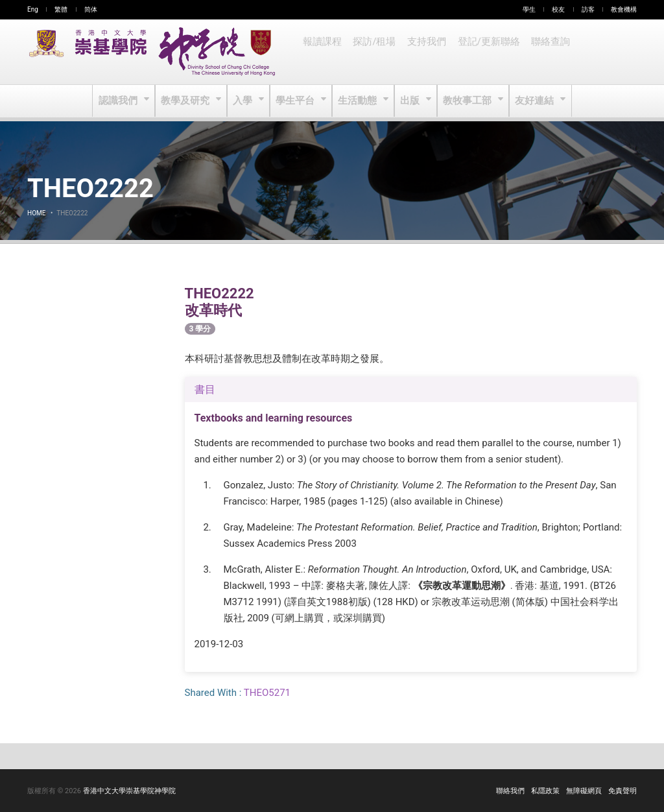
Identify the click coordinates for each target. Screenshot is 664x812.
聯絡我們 (510, 791)
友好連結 (532, 101)
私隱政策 (545, 791)
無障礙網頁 (584, 791)
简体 (91, 9)
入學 (245, 101)
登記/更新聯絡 (484, 52)
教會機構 (624, 9)
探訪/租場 (373, 52)
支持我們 (424, 52)
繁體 (61, 9)
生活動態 (358, 101)
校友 (558, 9)
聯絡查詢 (545, 52)
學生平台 (297, 101)
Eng (33, 9)
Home (36, 213)
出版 (410, 101)
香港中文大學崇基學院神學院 (129, 791)
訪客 (588, 9)
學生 (529, 9)
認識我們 (122, 101)
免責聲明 (622, 791)
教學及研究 (188, 101)
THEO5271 (267, 693)
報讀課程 (322, 52)
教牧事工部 (467, 101)
